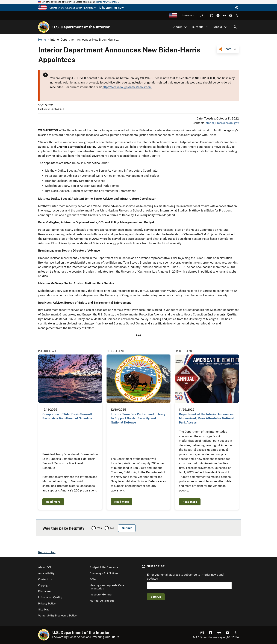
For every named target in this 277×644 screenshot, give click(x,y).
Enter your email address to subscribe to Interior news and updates (185, 577)
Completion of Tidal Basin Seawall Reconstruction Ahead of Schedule (67, 416)
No (112, 528)
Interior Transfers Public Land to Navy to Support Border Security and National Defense (138, 418)
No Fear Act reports (102, 601)
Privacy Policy (47, 603)
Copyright (44, 585)
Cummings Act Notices (104, 573)
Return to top (47, 552)
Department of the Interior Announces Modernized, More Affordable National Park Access (207, 418)
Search (235, 27)
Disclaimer (45, 591)
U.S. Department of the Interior (81, 27)
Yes (99, 528)
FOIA (93, 579)
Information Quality (50, 597)
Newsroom (188, 15)
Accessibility (46, 573)
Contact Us (45, 579)
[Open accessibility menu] (202, 16)
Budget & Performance (104, 567)
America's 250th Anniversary (80, 8)
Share (228, 49)
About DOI (45, 567)
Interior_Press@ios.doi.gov (222, 123)
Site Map (44, 609)
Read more (53, 502)
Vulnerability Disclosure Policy (57, 615)
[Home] (44, 27)
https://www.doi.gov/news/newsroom (127, 87)
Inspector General (101, 594)
